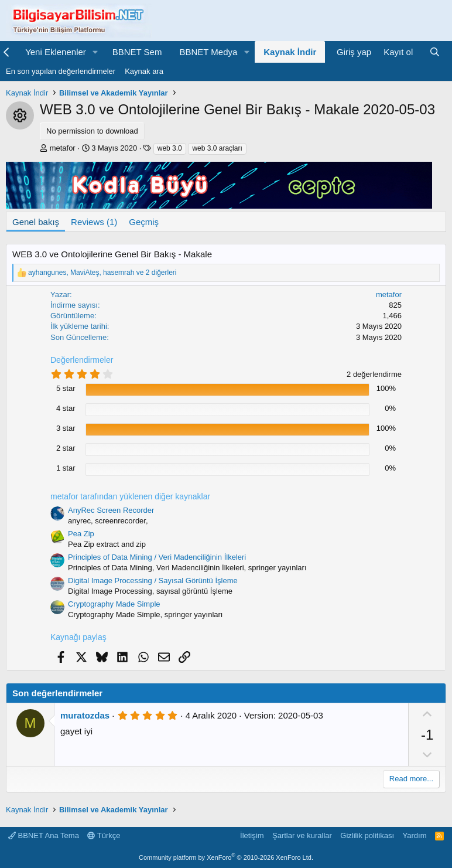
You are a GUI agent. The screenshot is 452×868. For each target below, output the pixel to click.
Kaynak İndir (290, 52)
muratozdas (85, 715)
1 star (66, 468)
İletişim (252, 835)
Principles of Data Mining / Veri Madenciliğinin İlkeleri (157, 557)
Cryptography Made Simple (114, 604)
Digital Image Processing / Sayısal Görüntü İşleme (153, 581)
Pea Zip (81, 534)
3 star (66, 428)
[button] (95, 52)
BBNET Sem (137, 52)
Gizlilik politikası (367, 835)
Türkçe (104, 835)
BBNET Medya (208, 52)
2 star (66, 448)
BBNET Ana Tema (44, 835)
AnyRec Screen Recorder (111, 510)
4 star (66, 408)
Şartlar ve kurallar (302, 835)
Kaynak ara (144, 71)
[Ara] (435, 52)
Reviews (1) (94, 222)
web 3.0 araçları (217, 148)
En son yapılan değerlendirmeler (61, 71)
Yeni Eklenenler (56, 52)
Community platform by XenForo (226, 857)
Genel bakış (36, 222)
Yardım (415, 835)
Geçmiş (144, 222)
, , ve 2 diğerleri (102, 273)
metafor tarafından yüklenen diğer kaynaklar (130, 496)
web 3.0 (170, 148)
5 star (66, 388)
